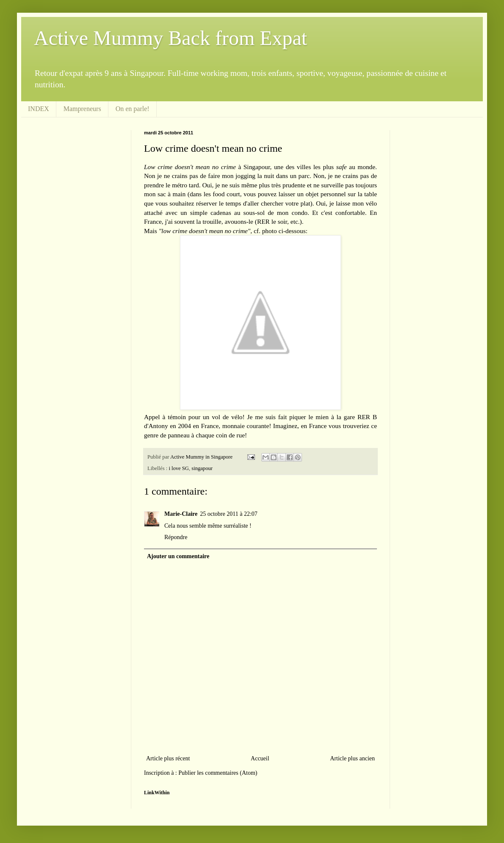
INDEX (39, 109)
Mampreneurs (82, 109)
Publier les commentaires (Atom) (218, 773)
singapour (202, 468)
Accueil (260, 758)
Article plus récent (168, 758)
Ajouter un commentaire (178, 556)
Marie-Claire (181, 514)
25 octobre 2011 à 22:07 (229, 514)
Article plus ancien (352, 758)
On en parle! (133, 109)
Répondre (176, 537)
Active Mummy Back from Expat (170, 38)
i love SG (179, 468)
